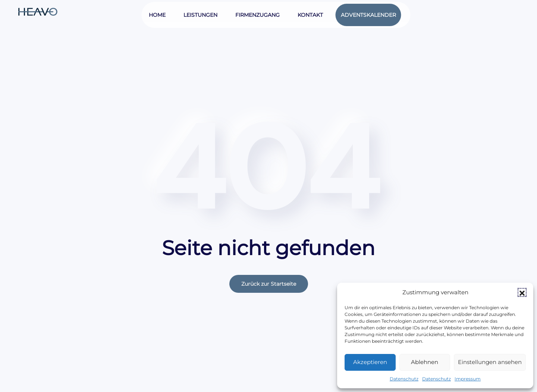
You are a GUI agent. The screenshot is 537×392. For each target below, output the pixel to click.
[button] (522, 292)
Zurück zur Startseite (269, 284)
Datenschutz (404, 379)
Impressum (468, 379)
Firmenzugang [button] (257, 15)
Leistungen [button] (200, 15)
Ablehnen (425, 362)
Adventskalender (368, 15)
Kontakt (310, 15)
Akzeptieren (370, 362)
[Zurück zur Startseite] (38, 11)
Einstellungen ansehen (490, 362)
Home (157, 15)
